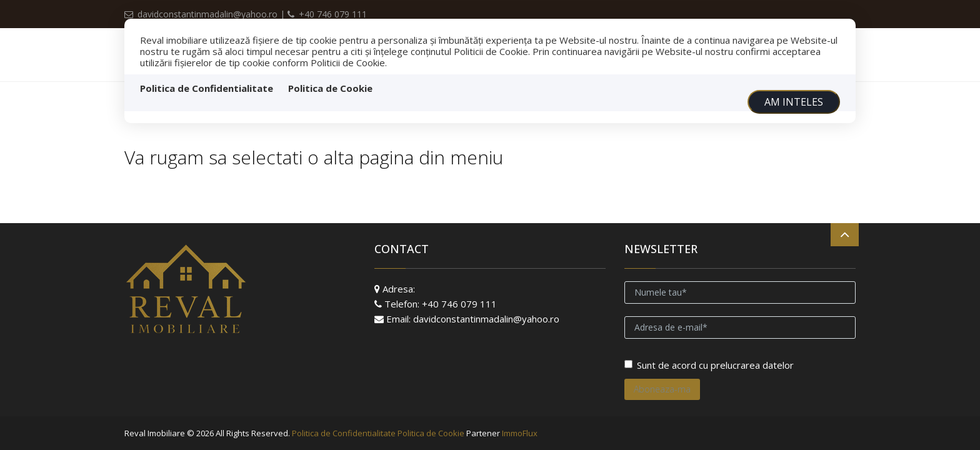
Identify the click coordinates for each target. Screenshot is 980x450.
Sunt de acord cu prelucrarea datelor (709, 365)
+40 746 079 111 (327, 14)
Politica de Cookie (330, 88)
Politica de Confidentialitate (207, 88)
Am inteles (794, 102)
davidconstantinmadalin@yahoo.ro (202, 14)
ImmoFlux (520, 433)
